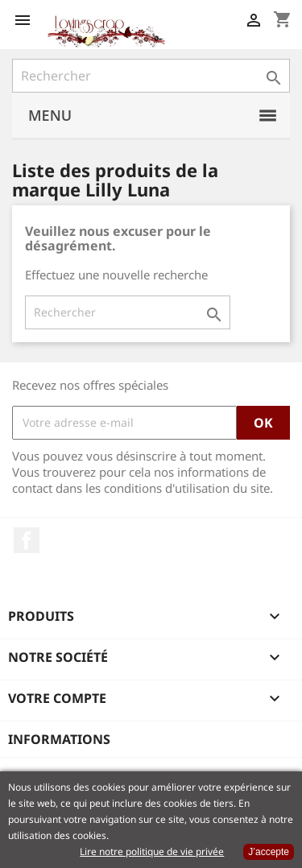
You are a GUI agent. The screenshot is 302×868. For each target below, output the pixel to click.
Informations (59, 739)
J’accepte (269, 852)
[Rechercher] (151, 76)
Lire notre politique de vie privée (152, 851)
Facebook (27, 540)
